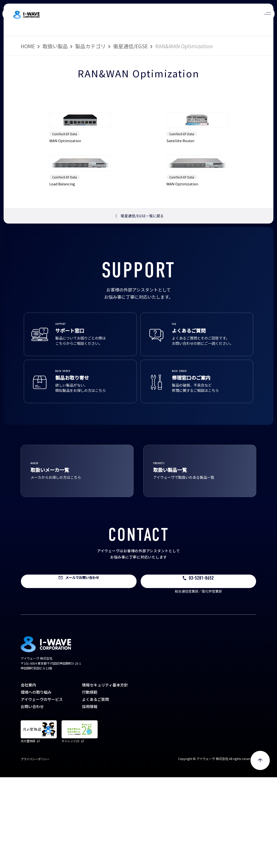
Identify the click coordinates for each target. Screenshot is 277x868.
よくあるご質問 (95, 790)
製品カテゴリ (90, 46)
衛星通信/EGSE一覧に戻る (139, 306)
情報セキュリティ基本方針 (105, 776)
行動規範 (90, 783)
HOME (28, 46)
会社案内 (28, 776)
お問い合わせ (32, 797)
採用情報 (90, 797)
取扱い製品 (55, 46)
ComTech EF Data (65, 179)
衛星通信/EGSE (131, 46)
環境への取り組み (36, 783)
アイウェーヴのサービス (42, 790)
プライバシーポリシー (35, 850)
